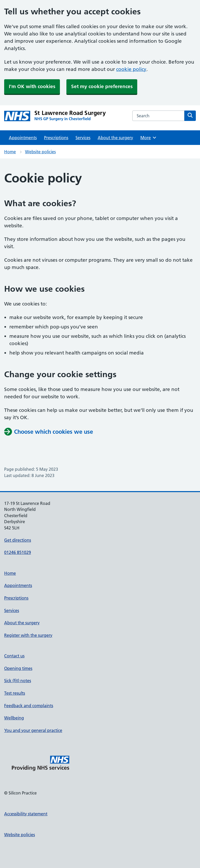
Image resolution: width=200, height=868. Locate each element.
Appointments (23, 138)
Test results (15, 693)
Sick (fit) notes (18, 681)
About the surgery (115, 138)
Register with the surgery (28, 635)
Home (10, 152)
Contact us (14, 656)
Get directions (18, 540)
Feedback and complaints (29, 706)
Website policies (40, 152)
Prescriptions (56, 138)
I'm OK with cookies (32, 86)
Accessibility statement (26, 814)
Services (83, 138)
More (149, 138)
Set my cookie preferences (102, 86)
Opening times (18, 668)
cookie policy (131, 69)
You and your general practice (33, 730)
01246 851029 (18, 552)
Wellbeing (14, 718)
